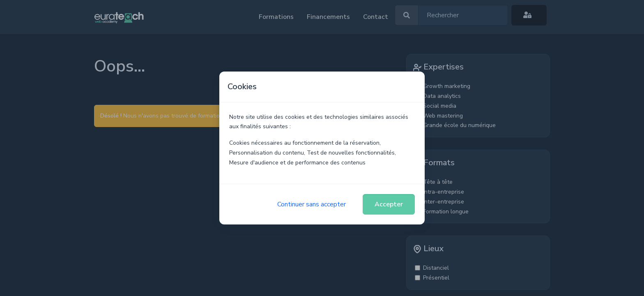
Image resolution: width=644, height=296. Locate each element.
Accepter (389, 204)
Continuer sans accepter (312, 204)
